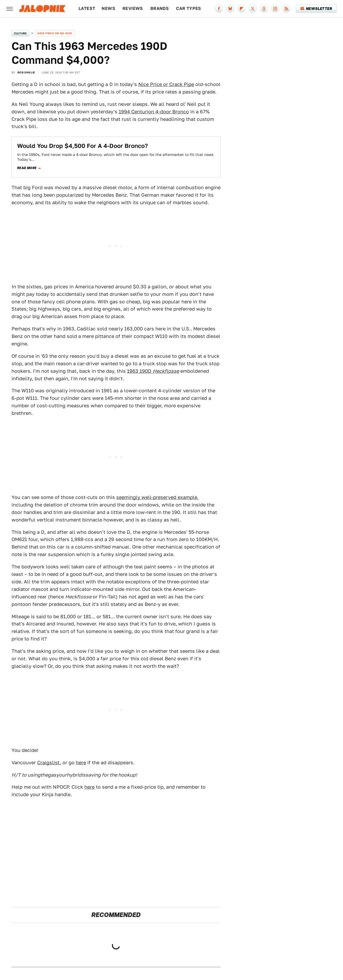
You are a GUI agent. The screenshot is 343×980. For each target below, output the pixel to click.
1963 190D (153, 371)
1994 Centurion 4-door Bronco (154, 112)
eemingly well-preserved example (158, 497)
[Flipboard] (241, 9)
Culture (20, 33)
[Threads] (264, 9)
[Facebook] (219, 9)
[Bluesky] (230, 9)
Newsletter (316, 9)
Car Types (189, 8)
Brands (160, 8)
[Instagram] (275, 9)
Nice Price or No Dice (55, 33)
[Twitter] (253, 9)
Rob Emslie (26, 72)
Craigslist (49, 763)
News (108, 8)
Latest (87, 8)
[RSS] (286, 9)
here (81, 763)
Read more (27, 168)
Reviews (133, 8)
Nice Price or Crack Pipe (166, 84)
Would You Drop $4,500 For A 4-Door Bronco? (83, 146)
